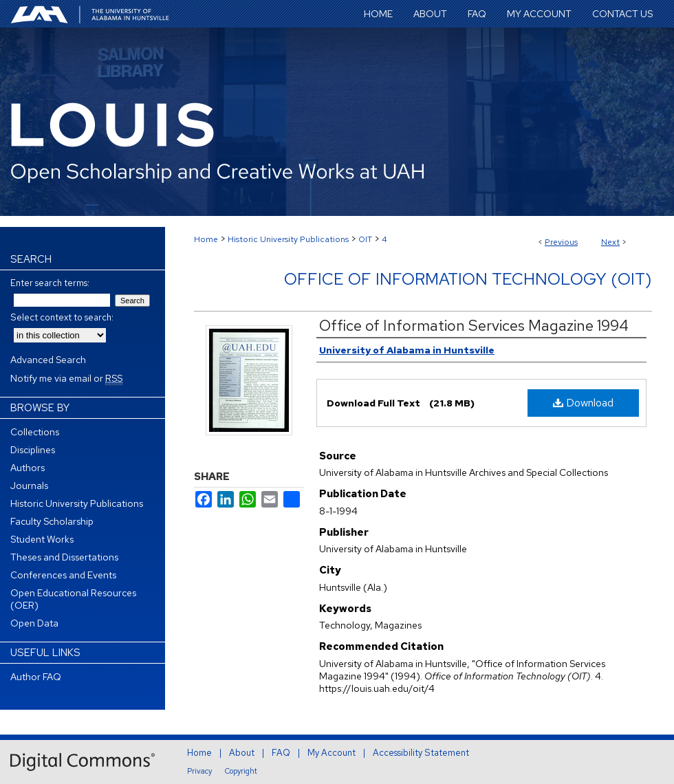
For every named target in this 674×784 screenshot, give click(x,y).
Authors (28, 468)
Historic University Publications (288, 239)
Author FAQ (36, 677)
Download (583, 403)
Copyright (241, 771)
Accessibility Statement (421, 753)
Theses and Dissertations (64, 557)
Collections (35, 432)
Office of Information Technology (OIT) (468, 279)
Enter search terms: (50, 283)
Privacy (199, 771)
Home (206, 239)
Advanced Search (48, 360)
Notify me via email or (66, 378)
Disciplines (33, 450)
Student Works (42, 539)
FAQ (281, 753)
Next (610, 242)
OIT (365, 239)
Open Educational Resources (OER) (73, 599)
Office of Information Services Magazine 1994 (474, 326)
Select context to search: (62, 317)
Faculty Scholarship (52, 521)
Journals (29, 486)
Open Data (34, 623)
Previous (561, 242)
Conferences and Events (63, 575)
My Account (331, 753)
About (242, 753)
